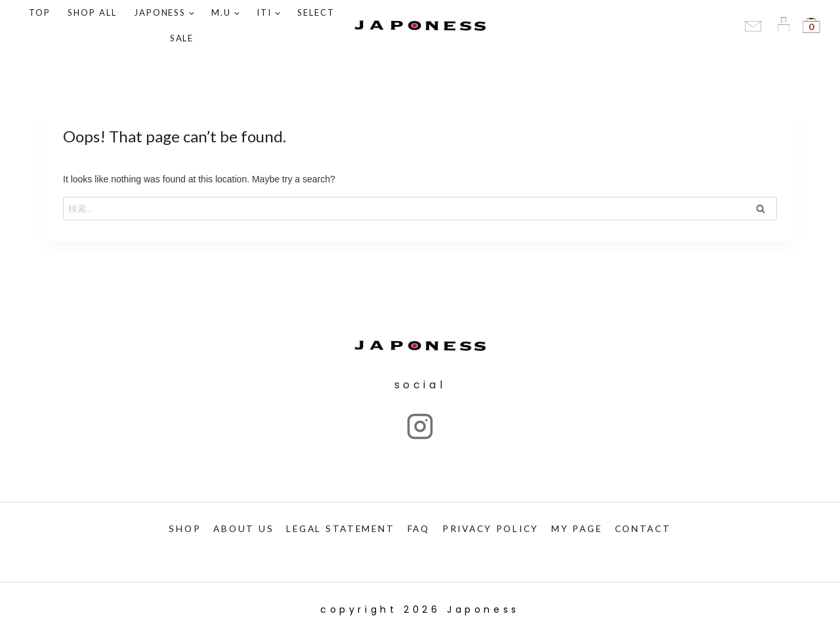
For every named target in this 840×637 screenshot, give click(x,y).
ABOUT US (235, 528)
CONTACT (652, 528)
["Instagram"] (420, 426)
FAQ (417, 528)
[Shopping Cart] (811, 26)
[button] (191, 13)
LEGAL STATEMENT (335, 528)
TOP (40, 12)
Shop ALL (92, 12)
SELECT (316, 12)
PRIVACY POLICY (493, 528)
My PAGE (583, 528)
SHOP (175, 528)
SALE (182, 38)
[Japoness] (420, 26)
